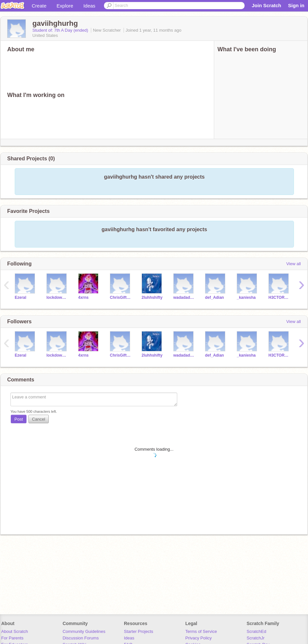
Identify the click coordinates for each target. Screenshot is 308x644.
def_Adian (214, 298)
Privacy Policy (199, 638)
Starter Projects (139, 631)
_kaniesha (246, 298)
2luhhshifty (152, 298)
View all (293, 264)
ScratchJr (256, 638)
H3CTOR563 (279, 298)
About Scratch (15, 631)
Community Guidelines (84, 631)
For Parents (12, 638)
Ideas (89, 6)
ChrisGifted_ (121, 298)
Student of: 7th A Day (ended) (61, 30)
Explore (65, 6)
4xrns (83, 298)
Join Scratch (266, 5)
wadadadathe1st (184, 298)
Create (39, 6)
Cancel (39, 419)
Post (19, 419)
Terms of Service (201, 631)
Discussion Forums (81, 638)
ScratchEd (256, 631)
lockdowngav (57, 298)
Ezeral (20, 298)
